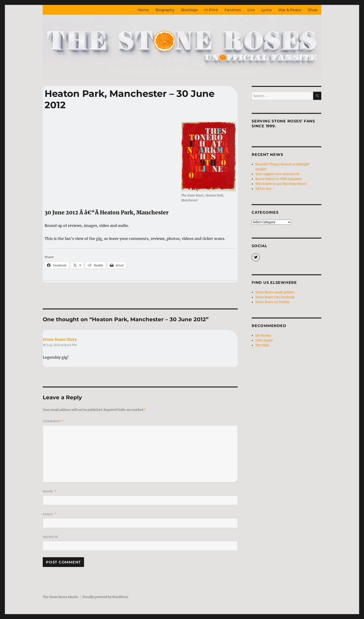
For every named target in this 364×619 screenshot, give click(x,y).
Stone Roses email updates (275, 292)
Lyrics (266, 10)
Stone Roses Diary (60, 339)
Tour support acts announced (277, 174)
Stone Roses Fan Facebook (275, 297)
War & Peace (290, 10)
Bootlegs (189, 10)
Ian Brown (263, 336)
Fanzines (233, 10)
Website (51, 537)
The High (262, 345)
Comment (53, 421)
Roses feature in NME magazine (279, 179)
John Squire (264, 340)
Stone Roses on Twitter (273, 302)
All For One (263, 189)
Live (251, 10)
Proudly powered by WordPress (105, 597)
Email (50, 514)
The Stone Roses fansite (60, 597)
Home (143, 10)
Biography (165, 10)
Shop (313, 10)
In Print (211, 10)
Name (49, 491)
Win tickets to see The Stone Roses (281, 184)
